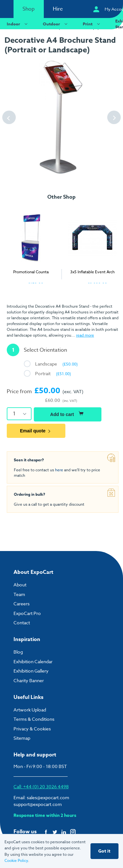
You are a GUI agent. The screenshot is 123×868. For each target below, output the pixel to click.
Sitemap (22, 738)
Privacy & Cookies (32, 729)
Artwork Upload (30, 710)
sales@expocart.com (48, 797)
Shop (29, 9)
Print (92, 24)
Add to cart (68, 413)
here (59, 470)
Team (19, 594)
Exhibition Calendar (33, 661)
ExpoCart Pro (27, 613)
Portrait (53, 373)
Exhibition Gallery (31, 671)
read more (85, 335)
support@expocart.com (38, 804)
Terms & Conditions (34, 719)
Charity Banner (29, 680)
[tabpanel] (31, 245)
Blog (18, 652)
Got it (104, 851)
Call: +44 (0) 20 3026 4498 (41, 787)
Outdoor (56, 24)
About (20, 585)
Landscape (56, 364)
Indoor (18, 24)
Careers (22, 604)
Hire (58, 9)
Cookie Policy (16, 860)
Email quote (36, 431)
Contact (22, 623)
